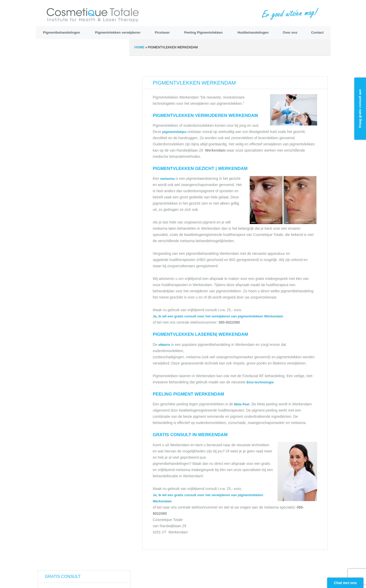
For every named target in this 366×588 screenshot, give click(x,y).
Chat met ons (345, 583)
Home (140, 47)
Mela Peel (242, 404)
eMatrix (164, 345)
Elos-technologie (260, 382)
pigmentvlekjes (175, 132)
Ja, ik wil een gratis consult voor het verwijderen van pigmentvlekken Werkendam (218, 316)
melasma (167, 179)
